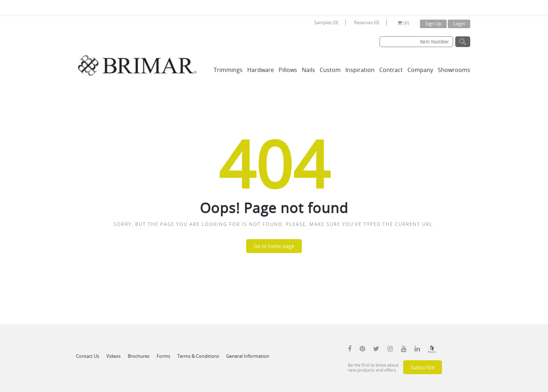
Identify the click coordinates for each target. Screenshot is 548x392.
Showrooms (454, 70)
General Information (248, 356)
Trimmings (228, 70)
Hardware (261, 70)
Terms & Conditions (198, 356)
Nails (308, 70)
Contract (391, 70)
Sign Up (433, 24)
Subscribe (423, 367)
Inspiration (360, 70)
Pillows (288, 70)
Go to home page (274, 246)
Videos (113, 356)
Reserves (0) (367, 22)
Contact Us (88, 356)
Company (420, 70)
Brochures (139, 356)
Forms (163, 356)
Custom (330, 70)
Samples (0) (326, 22)
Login (459, 24)
